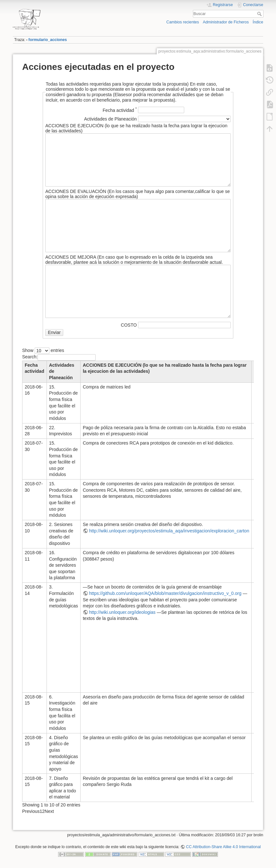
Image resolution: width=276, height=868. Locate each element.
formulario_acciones (48, 40)
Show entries (43, 350)
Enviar (54, 332)
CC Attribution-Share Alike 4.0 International (224, 847)
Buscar (260, 14)
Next (49, 811)
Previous (31, 811)
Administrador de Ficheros (226, 22)
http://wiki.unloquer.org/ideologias (122, 612)
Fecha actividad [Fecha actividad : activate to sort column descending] (34, 368)
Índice (258, 22)
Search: (59, 357)
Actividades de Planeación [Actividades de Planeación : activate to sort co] (62, 371)
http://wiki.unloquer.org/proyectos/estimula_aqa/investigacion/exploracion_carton (169, 531)
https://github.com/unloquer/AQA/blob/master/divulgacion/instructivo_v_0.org (165, 593)
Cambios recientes (182, 22)
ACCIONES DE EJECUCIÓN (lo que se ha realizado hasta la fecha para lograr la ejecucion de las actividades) (165, 368)
